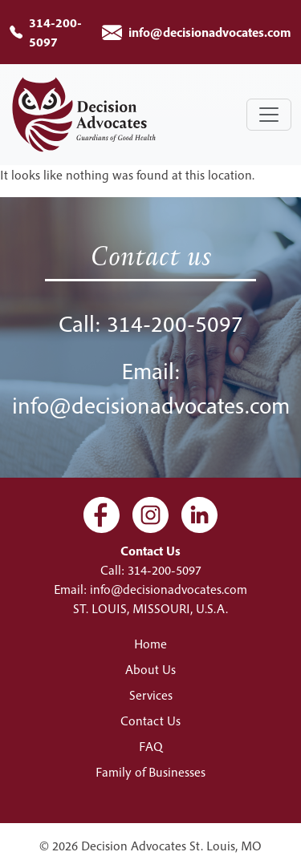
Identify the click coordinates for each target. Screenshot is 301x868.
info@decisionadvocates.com (210, 32)
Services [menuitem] (151, 695)
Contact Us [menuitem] (150, 721)
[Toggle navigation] (269, 115)
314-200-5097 (175, 324)
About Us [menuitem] (150, 669)
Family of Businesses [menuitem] (150, 772)
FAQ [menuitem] (151, 746)
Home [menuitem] (150, 644)
